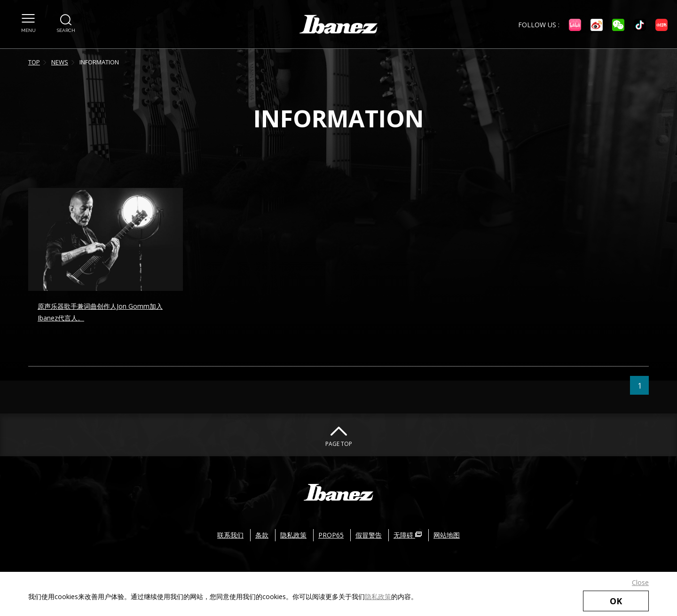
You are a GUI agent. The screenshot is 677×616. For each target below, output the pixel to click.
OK (616, 601)
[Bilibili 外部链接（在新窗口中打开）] (575, 25)
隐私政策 (378, 597)
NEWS (60, 62)
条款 (262, 535)
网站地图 (447, 535)
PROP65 (331, 535)
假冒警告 (369, 535)
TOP (34, 62)
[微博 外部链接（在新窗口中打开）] (597, 25)
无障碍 (408, 535)
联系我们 (230, 535)
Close (640, 582)
